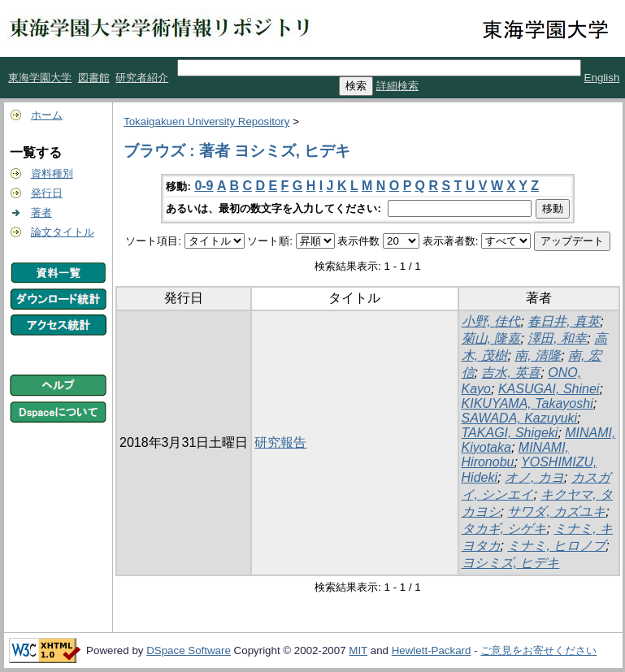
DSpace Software (189, 650)
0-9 (204, 186)
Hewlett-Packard (432, 650)
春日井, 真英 (564, 321)
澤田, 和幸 (557, 338)
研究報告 (280, 442)
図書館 (94, 78)
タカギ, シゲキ (504, 529)
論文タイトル (63, 232)
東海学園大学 (40, 78)
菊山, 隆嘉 (491, 338)
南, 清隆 (538, 356)
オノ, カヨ (534, 477)
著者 (41, 212)
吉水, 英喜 (511, 373)
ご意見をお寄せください (538, 650)
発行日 (47, 193)
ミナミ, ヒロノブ (556, 546)
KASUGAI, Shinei (549, 389)
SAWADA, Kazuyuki (520, 418)
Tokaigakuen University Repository (206, 121)
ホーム (47, 115)
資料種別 (52, 173)
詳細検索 (397, 86)
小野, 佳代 (491, 321)
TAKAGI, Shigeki (510, 433)
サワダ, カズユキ (556, 512)
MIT (358, 650)
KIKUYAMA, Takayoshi (527, 403)
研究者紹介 (142, 78)
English (602, 78)
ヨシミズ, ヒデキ (511, 563)
